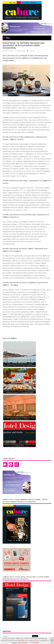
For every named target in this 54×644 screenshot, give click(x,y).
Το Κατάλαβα (34, 643)
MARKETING (31, 51)
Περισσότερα (23, 643)
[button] (8, 38)
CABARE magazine (9, 51)
